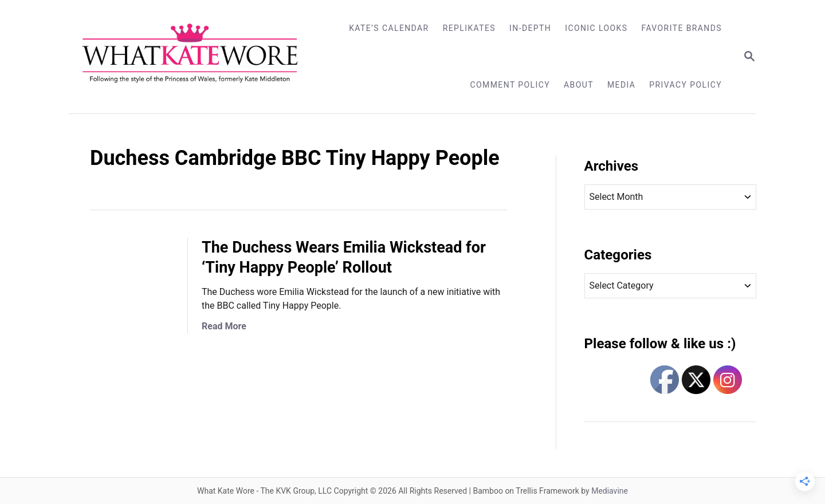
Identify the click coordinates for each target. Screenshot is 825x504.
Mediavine (610, 491)
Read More (224, 326)
